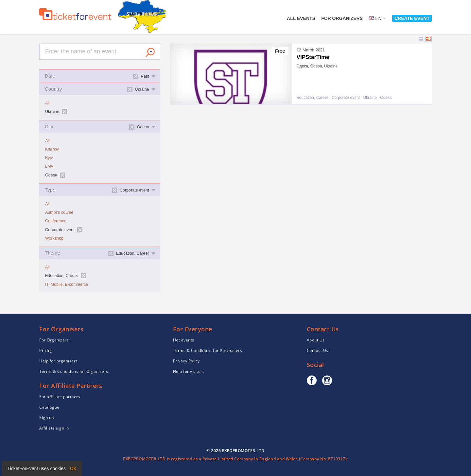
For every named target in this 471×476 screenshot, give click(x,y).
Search (150, 52)
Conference (56, 221)
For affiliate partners (60, 397)
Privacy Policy (186, 361)
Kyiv (49, 158)
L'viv (49, 166)
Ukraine (370, 98)
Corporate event (346, 98)
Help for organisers (59, 361)
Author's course (59, 212)
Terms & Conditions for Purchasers (208, 350)
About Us (316, 340)
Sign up (47, 418)
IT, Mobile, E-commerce (67, 284)
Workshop (54, 238)
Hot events (184, 340)
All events (301, 18)
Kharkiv (52, 149)
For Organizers (342, 18)
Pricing (46, 350)
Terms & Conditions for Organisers (74, 371)
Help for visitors (189, 371)
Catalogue (49, 407)
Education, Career (313, 98)
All (47, 103)
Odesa (386, 98)
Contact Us (318, 350)
